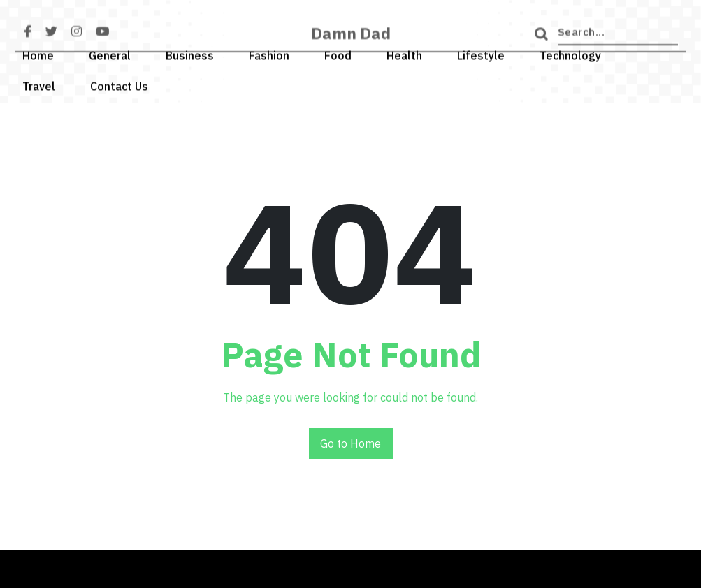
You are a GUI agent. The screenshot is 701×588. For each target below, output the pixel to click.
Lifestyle (481, 53)
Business (190, 53)
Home (38, 53)
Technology (570, 53)
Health (404, 53)
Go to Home (350, 443)
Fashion (269, 53)
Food (338, 53)
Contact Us (119, 84)
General (110, 53)
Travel (39, 84)
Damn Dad (351, 38)
